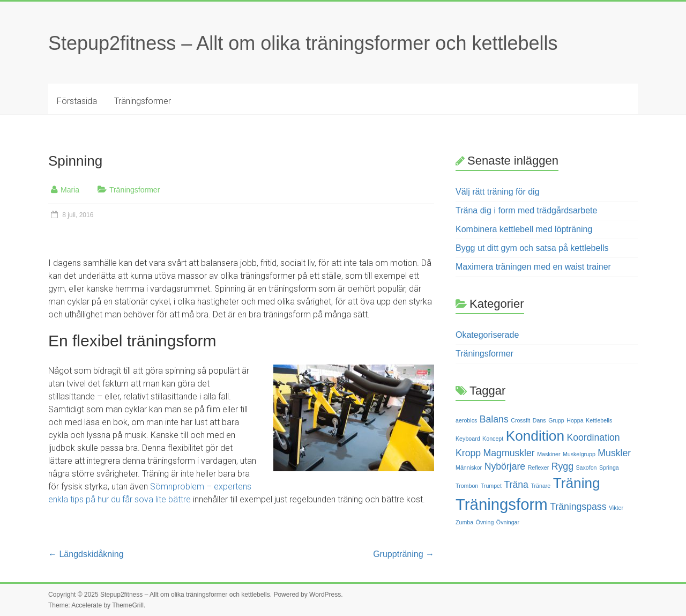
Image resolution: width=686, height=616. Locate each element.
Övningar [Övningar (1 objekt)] (508, 522)
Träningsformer (143, 101)
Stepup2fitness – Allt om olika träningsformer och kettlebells (303, 43)
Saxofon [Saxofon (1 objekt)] (586, 467)
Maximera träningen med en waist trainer (533, 267)
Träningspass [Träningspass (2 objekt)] (578, 507)
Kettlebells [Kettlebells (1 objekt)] (599, 420)
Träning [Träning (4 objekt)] (577, 483)
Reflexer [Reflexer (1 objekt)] (539, 467)
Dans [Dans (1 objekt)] (539, 420)
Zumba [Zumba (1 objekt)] (464, 522)
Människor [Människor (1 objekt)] (469, 467)
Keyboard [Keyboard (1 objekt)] (468, 439)
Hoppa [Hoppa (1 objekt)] (575, 420)
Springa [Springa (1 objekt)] (609, 467)
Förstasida (77, 101)
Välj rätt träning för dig (498, 192)
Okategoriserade (487, 335)
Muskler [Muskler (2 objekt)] (614, 453)
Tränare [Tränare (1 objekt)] (540, 486)
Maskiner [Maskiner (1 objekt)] (549, 454)
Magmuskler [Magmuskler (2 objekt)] (509, 453)
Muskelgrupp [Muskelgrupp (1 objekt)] (579, 454)
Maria (70, 190)
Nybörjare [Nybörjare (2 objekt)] (505, 466)
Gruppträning (404, 554)
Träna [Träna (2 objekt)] (516, 485)
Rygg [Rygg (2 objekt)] (562, 466)
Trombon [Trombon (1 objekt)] (467, 486)
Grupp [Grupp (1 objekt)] (556, 420)
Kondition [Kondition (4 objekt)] (535, 436)
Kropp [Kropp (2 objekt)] (468, 453)
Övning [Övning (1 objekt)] (485, 522)
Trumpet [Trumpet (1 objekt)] (491, 486)
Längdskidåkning (86, 554)
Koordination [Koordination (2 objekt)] (593, 437)
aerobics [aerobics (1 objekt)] (466, 420)
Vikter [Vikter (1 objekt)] (616, 508)
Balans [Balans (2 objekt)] (494, 419)
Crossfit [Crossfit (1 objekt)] (520, 420)
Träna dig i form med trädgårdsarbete (526, 210)
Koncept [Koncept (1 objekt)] (493, 439)
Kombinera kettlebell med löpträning (524, 229)
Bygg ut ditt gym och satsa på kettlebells (532, 248)
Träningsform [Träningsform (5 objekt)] (502, 504)
